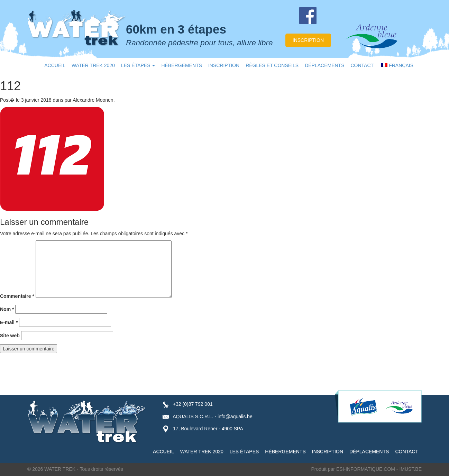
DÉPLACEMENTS (324, 65)
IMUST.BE (410, 469)
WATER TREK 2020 (93, 65)
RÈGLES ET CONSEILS (272, 65)
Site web (10, 336)
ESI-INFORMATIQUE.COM (366, 469)
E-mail (9, 322)
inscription (308, 40)
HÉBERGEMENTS (181, 65)
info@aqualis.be (235, 416)
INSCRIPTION (224, 65)
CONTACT (362, 65)
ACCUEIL (55, 65)
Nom (7, 309)
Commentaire (17, 296)
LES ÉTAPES (138, 65)
